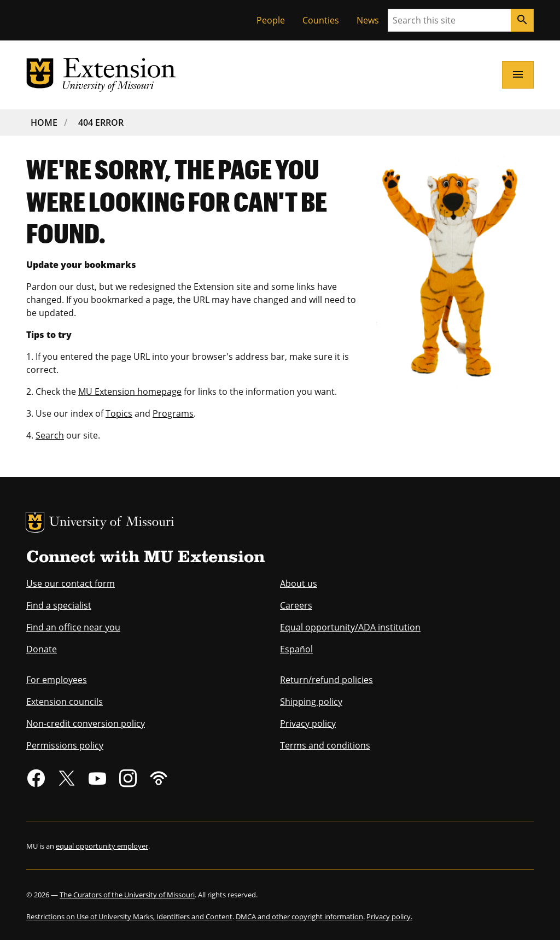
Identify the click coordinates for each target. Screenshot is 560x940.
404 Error (101, 122)
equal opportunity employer (102, 846)
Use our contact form (71, 583)
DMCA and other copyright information (299, 916)
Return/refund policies (326, 680)
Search (50, 435)
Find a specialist (59, 605)
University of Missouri (112, 523)
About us (299, 583)
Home (44, 122)
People (271, 20)
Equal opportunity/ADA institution (350, 627)
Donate (42, 649)
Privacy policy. (389, 916)
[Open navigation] (518, 75)
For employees (57, 680)
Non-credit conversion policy (86, 723)
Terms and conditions (325, 745)
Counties (321, 20)
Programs (173, 413)
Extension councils (65, 702)
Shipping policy (311, 702)
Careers (296, 605)
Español (296, 649)
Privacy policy (308, 723)
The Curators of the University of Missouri (127, 895)
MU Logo (35, 522)
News (368, 20)
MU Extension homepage (130, 392)
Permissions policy (65, 745)
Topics (119, 413)
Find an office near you (73, 627)
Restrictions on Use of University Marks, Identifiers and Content (129, 916)
